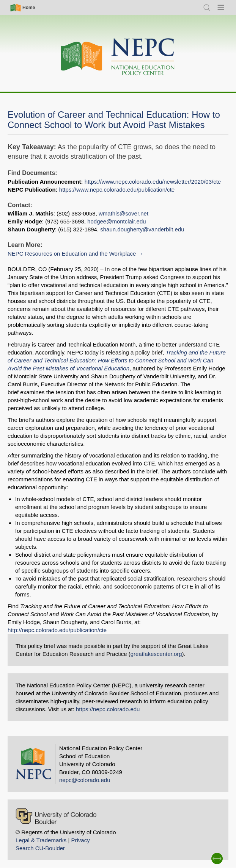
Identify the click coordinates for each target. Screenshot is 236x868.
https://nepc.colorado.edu (108, 709)
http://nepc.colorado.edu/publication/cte (57, 630)
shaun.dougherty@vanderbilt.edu (142, 229)
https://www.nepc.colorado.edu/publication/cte (117, 190)
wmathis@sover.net (124, 213)
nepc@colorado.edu (85, 780)
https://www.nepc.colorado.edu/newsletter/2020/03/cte (153, 182)
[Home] (118, 57)
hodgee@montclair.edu (117, 221)
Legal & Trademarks (41, 840)
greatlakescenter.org (156, 654)
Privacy (80, 840)
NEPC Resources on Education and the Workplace (72, 254)
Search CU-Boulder (40, 848)
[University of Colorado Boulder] (56, 816)
